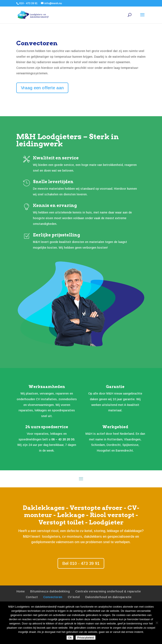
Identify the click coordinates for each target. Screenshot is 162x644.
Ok (70, 638)
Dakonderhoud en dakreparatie (108, 597)
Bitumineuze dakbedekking (50, 591)
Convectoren (53, 597)
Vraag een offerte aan (42, 88)
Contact (32, 597)
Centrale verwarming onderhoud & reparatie (108, 591)
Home (21, 591)
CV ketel (74, 597)
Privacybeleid (86, 638)
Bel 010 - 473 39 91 (81, 563)
